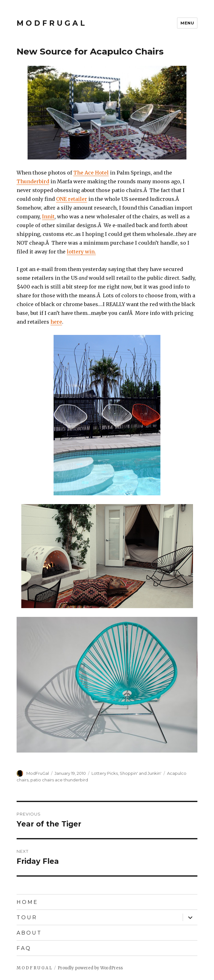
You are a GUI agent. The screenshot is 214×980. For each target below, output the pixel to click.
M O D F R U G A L (51, 23)
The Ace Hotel (91, 173)
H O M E (27, 902)
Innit (48, 216)
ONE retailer (72, 199)
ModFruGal (38, 773)
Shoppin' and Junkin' (141, 773)
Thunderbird (33, 181)
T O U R (26, 917)
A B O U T (29, 933)
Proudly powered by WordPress (90, 968)
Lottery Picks (105, 773)
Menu (187, 23)
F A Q (23, 948)
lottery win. (81, 252)
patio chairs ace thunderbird (59, 780)
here (56, 322)
